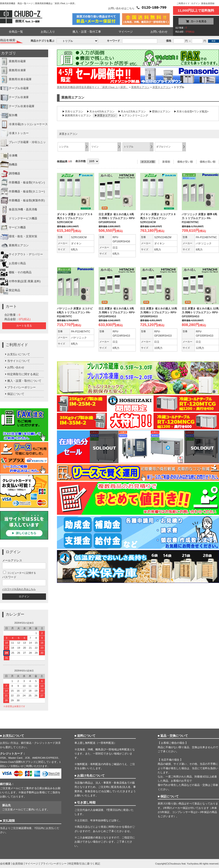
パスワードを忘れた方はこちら (19, 589)
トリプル (129, 147)
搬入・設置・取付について (23, 381)
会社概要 (5, 864)
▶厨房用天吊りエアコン (77, 115)
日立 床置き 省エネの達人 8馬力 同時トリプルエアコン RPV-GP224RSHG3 (117, 312)
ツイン (95, 147)
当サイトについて (17, 361)
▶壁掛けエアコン (160, 112)
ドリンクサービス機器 (19, 219)
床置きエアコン (162, 87)
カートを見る (24, 326)
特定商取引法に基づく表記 (84, 864)
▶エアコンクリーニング (134, 115)
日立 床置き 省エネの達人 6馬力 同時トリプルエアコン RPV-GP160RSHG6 (117, 218)
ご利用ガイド (183, 3)
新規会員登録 (208, 3)
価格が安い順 (185, 162)
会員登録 (18, 864)
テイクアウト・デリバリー (21, 255)
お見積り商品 (13, 264)
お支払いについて (17, 354)
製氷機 (9, 115)
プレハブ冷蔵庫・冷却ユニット (23, 144)
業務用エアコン (14, 246)
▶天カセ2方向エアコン (132, 112)
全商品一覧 (16, 32)
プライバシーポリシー (20, 387)
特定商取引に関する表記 (21, 374)
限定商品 (10, 291)
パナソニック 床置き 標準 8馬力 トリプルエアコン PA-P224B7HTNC (199, 218)
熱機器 (9, 165)
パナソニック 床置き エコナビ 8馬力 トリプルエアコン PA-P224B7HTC (75, 312)
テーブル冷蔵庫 (14, 89)
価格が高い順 (208, 162)
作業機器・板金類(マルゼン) (22, 183)
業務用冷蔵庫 (13, 62)
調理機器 (10, 174)
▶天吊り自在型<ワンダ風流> (191, 112)
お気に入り (48, 32)
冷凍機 (9, 156)
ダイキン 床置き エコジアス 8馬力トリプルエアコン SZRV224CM (158, 218)
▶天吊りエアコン (73, 112)
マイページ (126, 32)
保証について (14, 394)
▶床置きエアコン (105, 115)
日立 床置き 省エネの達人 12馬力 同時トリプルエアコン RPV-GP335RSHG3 (200, 312)
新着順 (166, 162)
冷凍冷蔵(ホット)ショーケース (24, 124)
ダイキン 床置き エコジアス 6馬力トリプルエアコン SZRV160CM (75, 218)
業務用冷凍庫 (13, 71)
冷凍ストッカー (14, 133)
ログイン (196, 3)
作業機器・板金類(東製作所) (22, 201)
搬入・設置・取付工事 (87, 32)
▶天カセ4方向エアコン (101, 112)
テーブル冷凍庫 (14, 98)
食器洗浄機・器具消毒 (19, 210)
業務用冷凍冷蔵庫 (16, 80)
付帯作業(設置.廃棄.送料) (20, 282)
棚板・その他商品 (16, 273)
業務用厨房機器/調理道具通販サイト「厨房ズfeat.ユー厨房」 (93, 87)
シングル (64, 147)
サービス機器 (13, 228)
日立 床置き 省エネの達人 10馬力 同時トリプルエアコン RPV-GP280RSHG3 (159, 312)
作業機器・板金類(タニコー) (22, 192)
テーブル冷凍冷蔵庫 (17, 107)
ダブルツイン (163, 147)
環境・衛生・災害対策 (19, 237)
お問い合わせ (159, 32)
